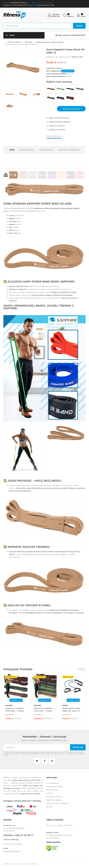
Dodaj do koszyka (71, 109)
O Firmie (49, 793)
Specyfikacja (27, 150)
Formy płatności (52, 783)
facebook (44, 761)
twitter (37, 761)
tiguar (65, 706)
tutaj (7, 755)
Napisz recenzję (65, 57)
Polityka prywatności (54, 797)
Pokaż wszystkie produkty (59, 118)
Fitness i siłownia (14, 42)
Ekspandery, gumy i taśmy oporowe (50, 42)
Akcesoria (29, 42)
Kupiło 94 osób (77, 57)
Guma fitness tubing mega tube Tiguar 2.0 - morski (72, 711)
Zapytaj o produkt (69, 150)
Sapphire (58, 68)
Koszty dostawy (52, 790)
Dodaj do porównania (57, 130)
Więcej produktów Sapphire (60, 122)
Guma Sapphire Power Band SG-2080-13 (22, 44)
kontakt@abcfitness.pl (12, 851)
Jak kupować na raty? (55, 786)
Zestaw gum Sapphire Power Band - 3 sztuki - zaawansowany (15, 711)
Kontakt (49, 807)
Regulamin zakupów (54, 800)
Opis (12, 150)
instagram (52, 761)
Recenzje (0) (46, 150)
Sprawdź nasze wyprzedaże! (42, 3)
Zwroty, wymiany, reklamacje (57, 803)
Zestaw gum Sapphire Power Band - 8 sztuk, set (43, 711)
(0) (57, 57)
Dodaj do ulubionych (57, 126)
